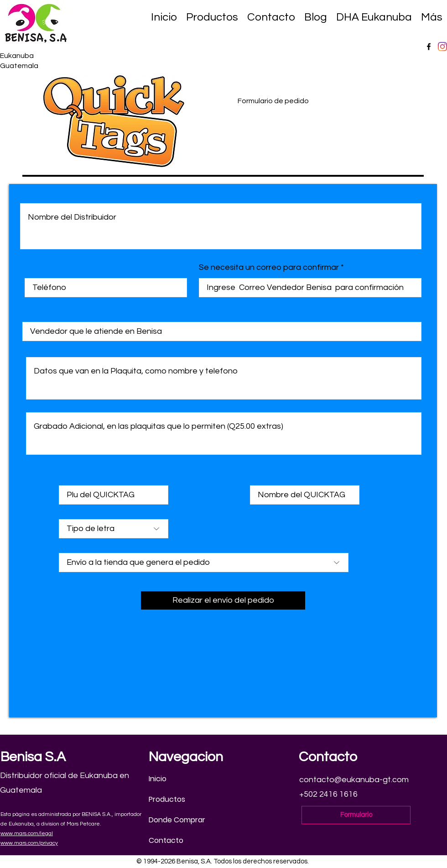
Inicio (158, 779)
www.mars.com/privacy (29, 843)
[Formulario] (356, 815)
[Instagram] (442, 47)
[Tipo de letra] (114, 529)
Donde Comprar (177, 820)
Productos (167, 799)
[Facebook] (429, 47)
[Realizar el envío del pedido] (223, 600)
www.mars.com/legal (27, 834)
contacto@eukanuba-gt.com (354, 780)
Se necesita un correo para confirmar (269, 268)
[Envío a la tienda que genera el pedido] (204, 563)
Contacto (166, 840)
